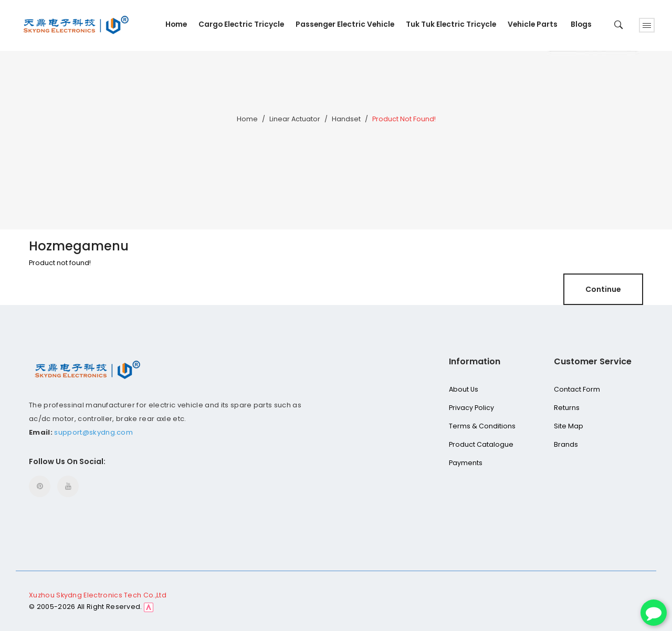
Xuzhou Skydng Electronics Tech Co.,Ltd (98, 595)
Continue (603, 289)
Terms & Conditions (482, 426)
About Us (464, 389)
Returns (567, 408)
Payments (466, 463)
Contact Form (577, 389)
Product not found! (404, 119)
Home (247, 119)
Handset (346, 119)
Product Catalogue (481, 444)
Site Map (569, 426)
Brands (566, 444)
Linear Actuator (295, 119)
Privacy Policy (471, 408)
